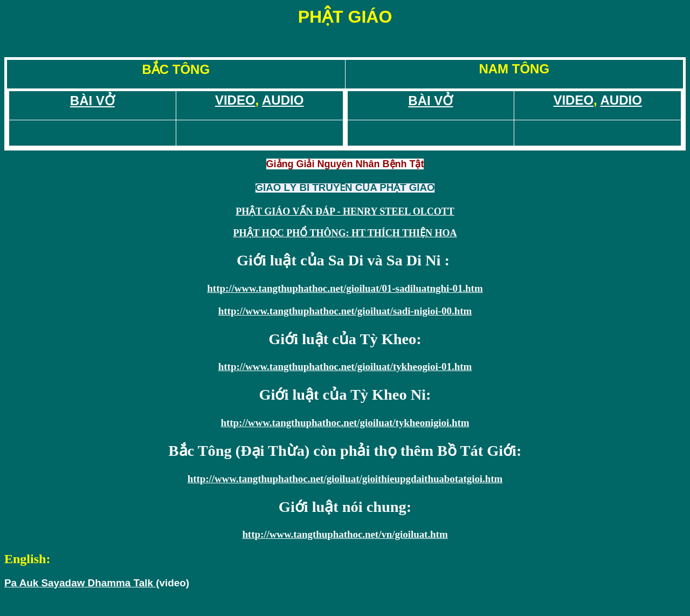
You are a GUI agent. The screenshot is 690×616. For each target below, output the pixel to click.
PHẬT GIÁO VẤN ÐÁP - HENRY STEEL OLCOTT (345, 211)
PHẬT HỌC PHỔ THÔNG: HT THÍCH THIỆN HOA (345, 233)
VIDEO (235, 100)
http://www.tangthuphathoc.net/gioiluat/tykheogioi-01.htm (345, 367)
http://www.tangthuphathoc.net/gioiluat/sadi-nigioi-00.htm (345, 311)
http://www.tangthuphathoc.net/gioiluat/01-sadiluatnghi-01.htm (345, 288)
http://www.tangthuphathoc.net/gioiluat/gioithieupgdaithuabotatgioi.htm (345, 479)
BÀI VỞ (92, 101)
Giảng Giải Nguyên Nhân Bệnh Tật (345, 164)
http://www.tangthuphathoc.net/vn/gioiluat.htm (345, 534)
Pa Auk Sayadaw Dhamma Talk (80, 583)
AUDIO (283, 100)
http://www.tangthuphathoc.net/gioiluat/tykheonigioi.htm (345, 423)
